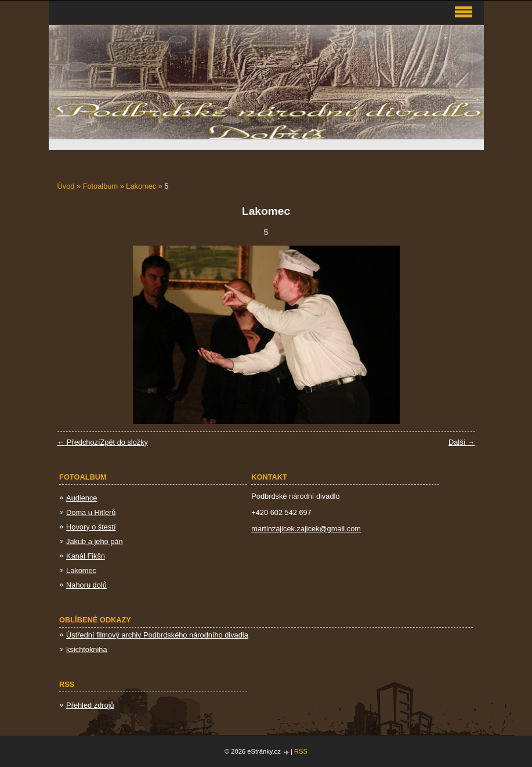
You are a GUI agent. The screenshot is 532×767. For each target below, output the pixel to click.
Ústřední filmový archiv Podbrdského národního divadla (157, 635)
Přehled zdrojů (90, 705)
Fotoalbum (100, 186)
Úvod (66, 186)
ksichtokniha (86, 649)
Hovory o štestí (91, 527)
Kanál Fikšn (86, 556)
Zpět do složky (124, 442)
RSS (301, 751)
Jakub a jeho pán (94, 541)
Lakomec (141, 186)
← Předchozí (79, 442)
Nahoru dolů (86, 585)
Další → (462, 442)
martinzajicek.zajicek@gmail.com (306, 529)
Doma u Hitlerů (91, 512)
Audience (82, 498)
